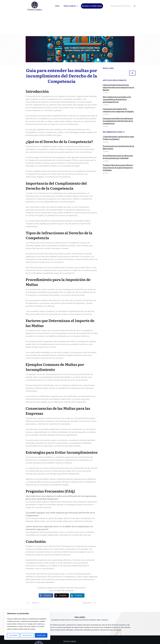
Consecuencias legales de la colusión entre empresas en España (118, 88)
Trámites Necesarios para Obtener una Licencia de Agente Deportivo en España (118, 145)
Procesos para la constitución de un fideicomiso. (118, 125)
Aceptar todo (41, 635)
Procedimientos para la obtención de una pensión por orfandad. (118, 134)
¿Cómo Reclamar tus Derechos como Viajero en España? (118, 115)
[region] (27, 625)
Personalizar (13, 635)
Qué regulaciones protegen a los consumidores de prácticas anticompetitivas (117, 77)
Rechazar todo (27, 635)
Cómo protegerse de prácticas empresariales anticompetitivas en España (118, 65)
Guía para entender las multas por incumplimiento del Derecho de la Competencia (62, 53)
